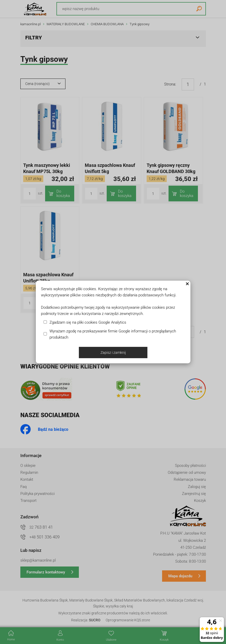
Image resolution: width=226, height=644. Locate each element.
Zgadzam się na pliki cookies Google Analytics (88, 322)
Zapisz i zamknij (113, 353)
